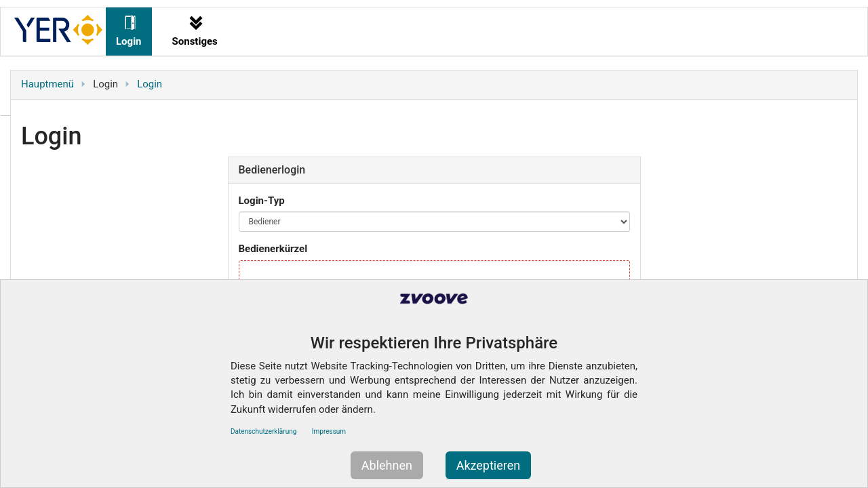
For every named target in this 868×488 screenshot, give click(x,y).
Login (150, 84)
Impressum (329, 431)
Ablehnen (387, 465)
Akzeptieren (489, 465)
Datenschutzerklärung (263, 431)
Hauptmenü (47, 84)
